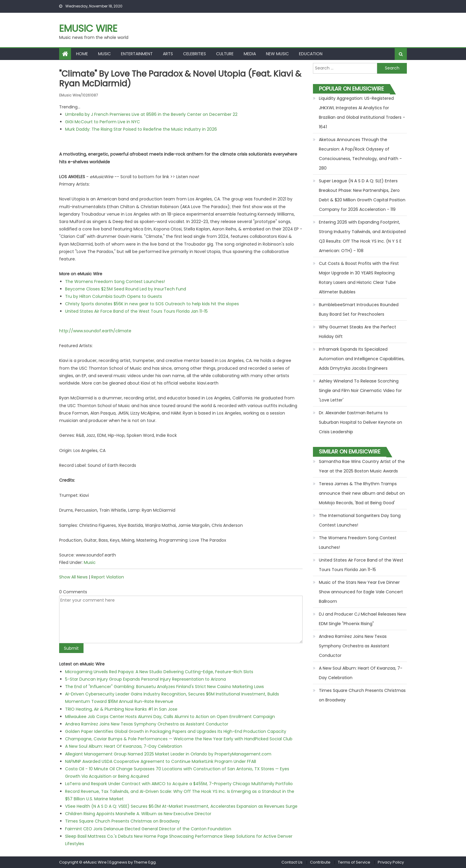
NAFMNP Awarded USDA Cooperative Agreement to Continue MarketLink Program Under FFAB (161, 761)
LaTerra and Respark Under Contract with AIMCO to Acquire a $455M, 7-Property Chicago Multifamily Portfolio (179, 784)
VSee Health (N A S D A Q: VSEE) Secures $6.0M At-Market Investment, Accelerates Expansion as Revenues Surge (181, 806)
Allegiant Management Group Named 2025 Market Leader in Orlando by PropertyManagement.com (168, 754)
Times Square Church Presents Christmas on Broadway (122, 821)
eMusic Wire (88, 28)
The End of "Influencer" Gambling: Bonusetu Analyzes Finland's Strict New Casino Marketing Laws (164, 687)
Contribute (320, 862)
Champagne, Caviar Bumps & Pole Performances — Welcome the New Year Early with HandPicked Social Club (179, 739)
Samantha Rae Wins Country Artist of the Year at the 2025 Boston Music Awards (362, 466)
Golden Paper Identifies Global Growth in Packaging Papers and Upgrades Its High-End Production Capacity (176, 731)
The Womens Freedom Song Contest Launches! (115, 282)
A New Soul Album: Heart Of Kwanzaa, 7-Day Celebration (124, 746)
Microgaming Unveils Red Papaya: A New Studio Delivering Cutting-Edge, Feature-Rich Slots (159, 672)
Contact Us (292, 862)
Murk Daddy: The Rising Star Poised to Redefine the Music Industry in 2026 (141, 129)
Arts (168, 54)
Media (250, 54)
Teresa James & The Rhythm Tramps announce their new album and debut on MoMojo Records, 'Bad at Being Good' (362, 493)
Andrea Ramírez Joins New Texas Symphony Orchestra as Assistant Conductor (147, 724)
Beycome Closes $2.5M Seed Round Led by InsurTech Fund (126, 289)
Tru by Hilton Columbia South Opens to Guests (114, 296)
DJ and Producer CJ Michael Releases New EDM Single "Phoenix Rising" (362, 619)
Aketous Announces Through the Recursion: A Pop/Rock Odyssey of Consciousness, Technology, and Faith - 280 (360, 154)
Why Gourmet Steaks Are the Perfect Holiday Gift (358, 332)
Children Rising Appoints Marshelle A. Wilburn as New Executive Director (138, 814)
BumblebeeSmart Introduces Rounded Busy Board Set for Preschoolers (359, 309)
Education (311, 54)
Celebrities (195, 54)
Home (82, 54)
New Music (277, 54)
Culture (225, 54)
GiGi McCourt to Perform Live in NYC (103, 122)
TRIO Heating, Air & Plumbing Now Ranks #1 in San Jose (121, 709)
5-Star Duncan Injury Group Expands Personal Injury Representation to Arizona (145, 679)
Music (104, 54)
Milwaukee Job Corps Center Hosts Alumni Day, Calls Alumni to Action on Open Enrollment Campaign (170, 717)
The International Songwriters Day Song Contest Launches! (360, 520)
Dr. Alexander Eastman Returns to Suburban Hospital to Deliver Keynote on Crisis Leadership (360, 422)
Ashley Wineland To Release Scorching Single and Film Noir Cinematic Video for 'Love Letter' (360, 390)
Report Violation (108, 577)
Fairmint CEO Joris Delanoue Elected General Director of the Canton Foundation (148, 829)
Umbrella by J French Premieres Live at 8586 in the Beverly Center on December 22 (151, 114)
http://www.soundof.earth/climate (95, 331)
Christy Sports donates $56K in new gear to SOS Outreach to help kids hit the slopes (152, 304)
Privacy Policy (391, 862)
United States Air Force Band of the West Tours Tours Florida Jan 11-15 (136, 311)
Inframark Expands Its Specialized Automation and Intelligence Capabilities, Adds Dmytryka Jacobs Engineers (362, 359)
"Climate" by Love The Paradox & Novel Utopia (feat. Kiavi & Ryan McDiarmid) (180, 79)
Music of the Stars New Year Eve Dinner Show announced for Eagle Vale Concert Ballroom (361, 592)
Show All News (73, 577)
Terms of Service (354, 862)
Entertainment (137, 54)
